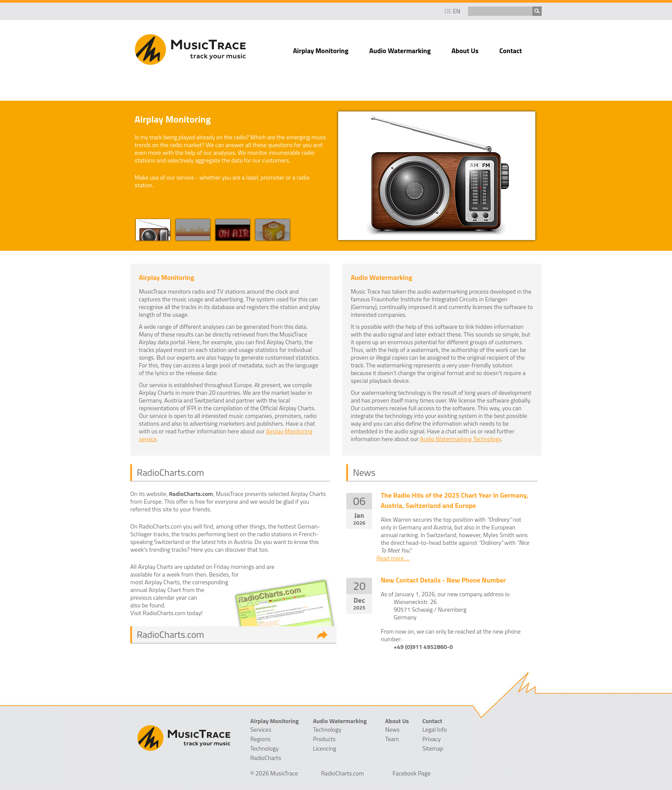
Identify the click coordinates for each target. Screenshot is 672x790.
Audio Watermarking (400, 51)
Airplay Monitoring (321, 51)
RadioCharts (266, 758)
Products (324, 739)
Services (261, 730)
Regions (260, 739)
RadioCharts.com (170, 634)
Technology (264, 748)
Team (392, 739)
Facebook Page (411, 773)
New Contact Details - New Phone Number (443, 580)
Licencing (324, 748)
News (393, 730)
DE (448, 11)
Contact (511, 51)
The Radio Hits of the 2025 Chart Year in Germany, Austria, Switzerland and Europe (454, 500)
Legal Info (434, 730)
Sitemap (433, 748)
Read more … (393, 558)
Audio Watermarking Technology (461, 439)
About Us (465, 51)
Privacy (431, 739)
